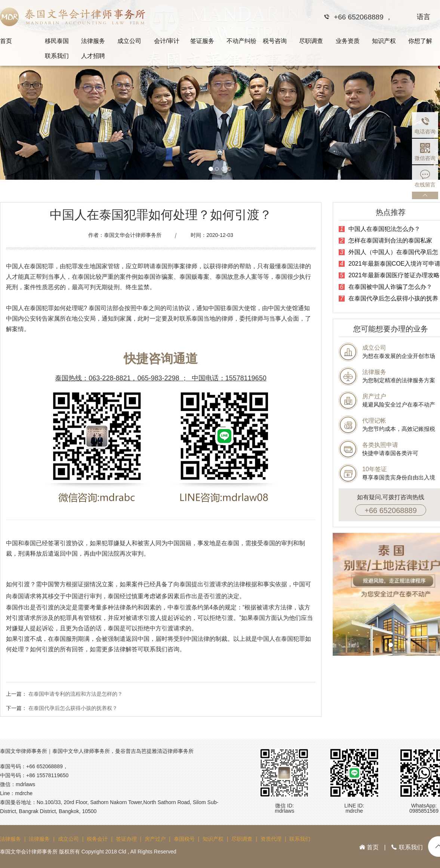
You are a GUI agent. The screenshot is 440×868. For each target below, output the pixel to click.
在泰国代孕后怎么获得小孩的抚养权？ (73, 708)
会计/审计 (167, 41)
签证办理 (126, 839)
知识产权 (384, 41)
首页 (6, 41)
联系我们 (57, 56)
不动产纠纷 (241, 41)
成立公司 (129, 41)
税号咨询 (275, 41)
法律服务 (93, 41)
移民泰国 (57, 41)
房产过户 (155, 839)
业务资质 (348, 41)
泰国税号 (184, 839)
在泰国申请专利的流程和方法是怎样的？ (76, 694)
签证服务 (202, 41)
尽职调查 (311, 41)
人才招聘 (93, 56)
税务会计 (97, 839)
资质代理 (271, 839)
